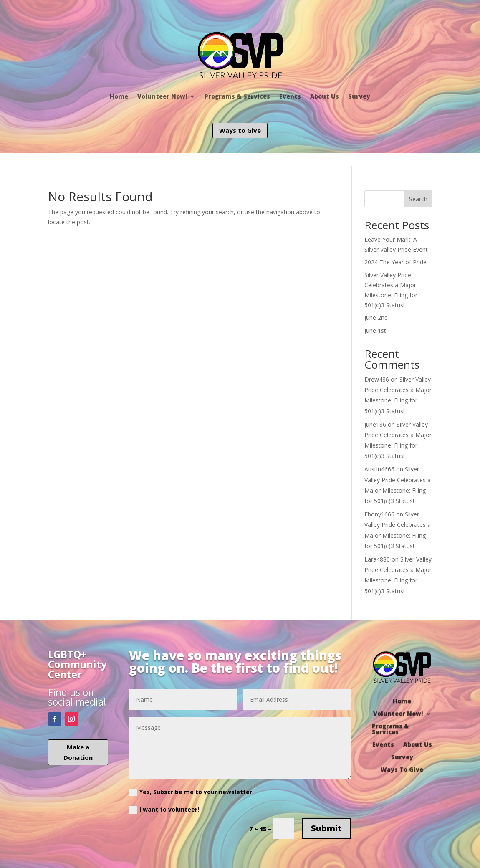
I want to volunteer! (164, 810)
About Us (325, 96)
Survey (359, 96)
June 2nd (376, 318)
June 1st (375, 330)
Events (290, 96)
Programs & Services (237, 96)
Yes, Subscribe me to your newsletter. (192, 792)
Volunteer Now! (162, 96)
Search (418, 199)
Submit (326, 828)
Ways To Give (402, 769)
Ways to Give (240, 130)
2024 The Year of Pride (395, 262)
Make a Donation (78, 752)
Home (119, 96)
